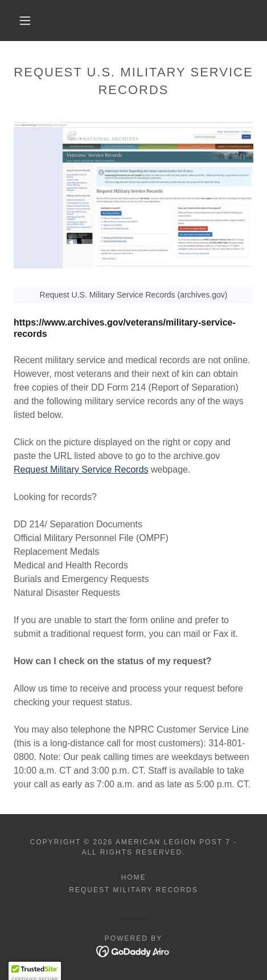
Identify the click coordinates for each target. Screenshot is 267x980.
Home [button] (133, 877)
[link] (133, 951)
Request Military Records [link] (133, 890)
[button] (26, 21)
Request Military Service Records (81, 469)
